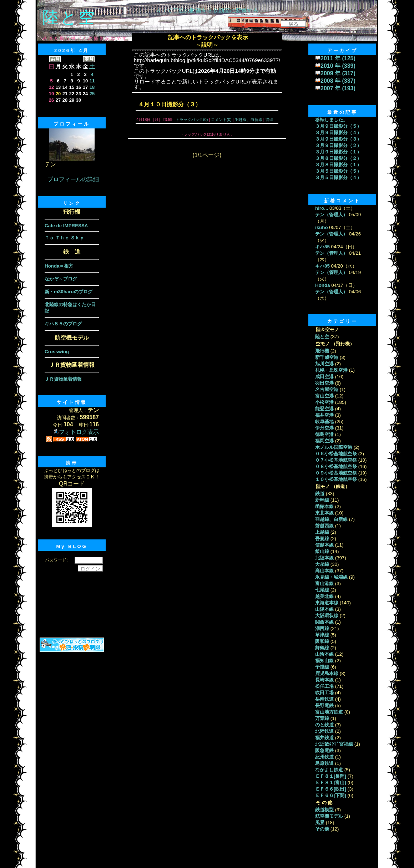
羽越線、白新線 (249, 120)
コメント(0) (221, 120)
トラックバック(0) (192, 120)
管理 (269, 120)
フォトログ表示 (76, 432)
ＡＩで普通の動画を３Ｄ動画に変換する (207, 11)
